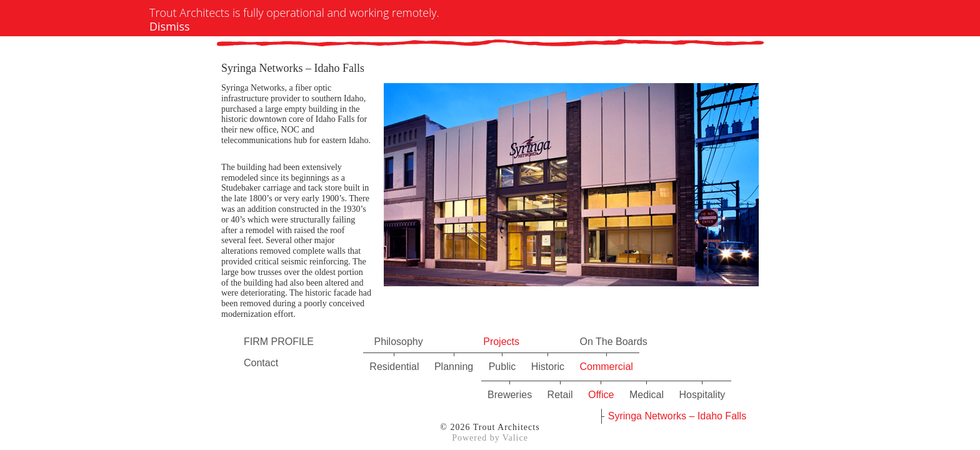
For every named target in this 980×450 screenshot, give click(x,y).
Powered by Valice (490, 438)
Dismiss (170, 26)
